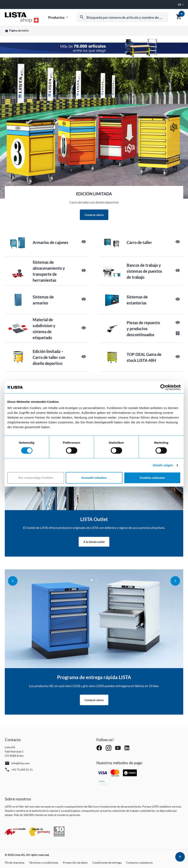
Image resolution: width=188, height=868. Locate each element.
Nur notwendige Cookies (36, 478)
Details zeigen (163, 465)
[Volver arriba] (180, 857)
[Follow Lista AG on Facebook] (99, 747)
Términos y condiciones (44, 863)
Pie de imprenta (15, 863)
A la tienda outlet (94, 542)
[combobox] (122, 17)
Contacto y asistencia (139, 863)
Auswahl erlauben (94, 478)
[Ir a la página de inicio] (22, 17)
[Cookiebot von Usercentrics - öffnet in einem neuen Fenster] (163, 387)
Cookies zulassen (152, 478)
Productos (59, 17)
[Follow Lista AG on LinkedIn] (127, 747)
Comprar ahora (94, 215)
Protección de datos (75, 863)
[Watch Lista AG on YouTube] (118, 747)
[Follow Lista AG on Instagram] (109, 747)
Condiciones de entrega (107, 863)
